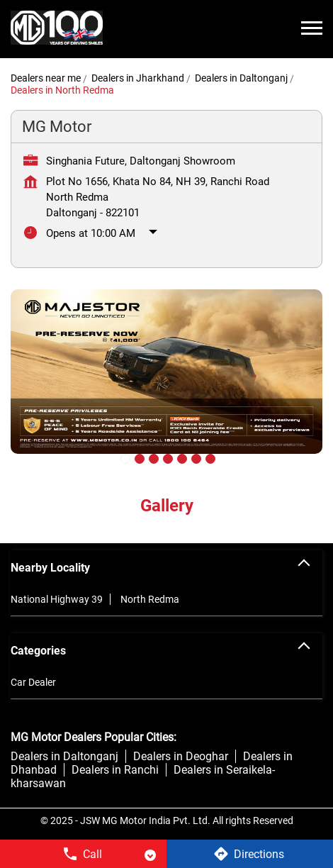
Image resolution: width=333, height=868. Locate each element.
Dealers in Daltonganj (64, 756)
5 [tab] (181, 457)
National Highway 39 (57, 599)
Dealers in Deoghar (181, 756)
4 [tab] (166, 457)
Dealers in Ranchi (115, 770)
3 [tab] (152, 457)
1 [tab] (124, 457)
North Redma (150, 599)
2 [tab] (138, 457)
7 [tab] (209, 457)
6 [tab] (195, 457)
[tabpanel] (166, 382)
